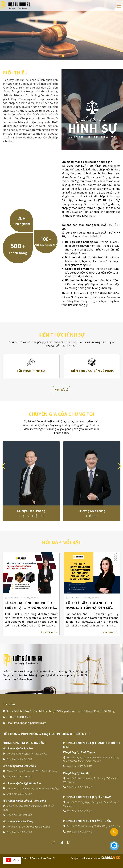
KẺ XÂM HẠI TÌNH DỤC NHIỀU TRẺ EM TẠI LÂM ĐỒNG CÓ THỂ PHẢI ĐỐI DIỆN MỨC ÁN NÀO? (29, 605)
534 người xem (30, 598)
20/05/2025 (11, 598)
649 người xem (91, 598)
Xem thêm (47, 632)
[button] (119, 466)
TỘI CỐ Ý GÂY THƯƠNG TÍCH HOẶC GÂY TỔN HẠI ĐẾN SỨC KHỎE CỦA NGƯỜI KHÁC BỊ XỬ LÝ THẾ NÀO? (90, 605)
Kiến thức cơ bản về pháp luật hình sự (92, 371)
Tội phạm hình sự (31, 371)
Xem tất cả (61, 390)
